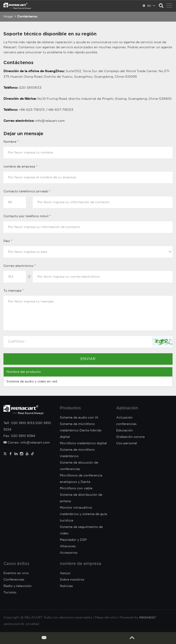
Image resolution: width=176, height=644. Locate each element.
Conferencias (14, 580)
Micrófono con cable (76, 488)
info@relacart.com (50, 121)
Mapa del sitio (106, 618)
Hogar (8, 17)
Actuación (124, 418)
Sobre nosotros (72, 580)
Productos (70, 408)
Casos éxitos (16, 564)
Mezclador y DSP (73, 540)
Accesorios (69, 553)
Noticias (66, 586)
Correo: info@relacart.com (27, 443)
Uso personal (127, 443)
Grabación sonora (130, 437)
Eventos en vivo (16, 573)
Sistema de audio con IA (79, 418)
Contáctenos (27, 17)
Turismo (10, 593)
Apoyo (65, 573)
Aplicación (127, 408)
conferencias (126, 424)
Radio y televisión (18, 586)
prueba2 (33, 624)
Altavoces (68, 546)
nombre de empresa (81, 564)
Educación (125, 430)
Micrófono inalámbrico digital (83, 443)
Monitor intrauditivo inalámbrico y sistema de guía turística (83, 514)
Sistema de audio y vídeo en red (32, 382)
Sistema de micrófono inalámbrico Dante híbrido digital (81, 430)
